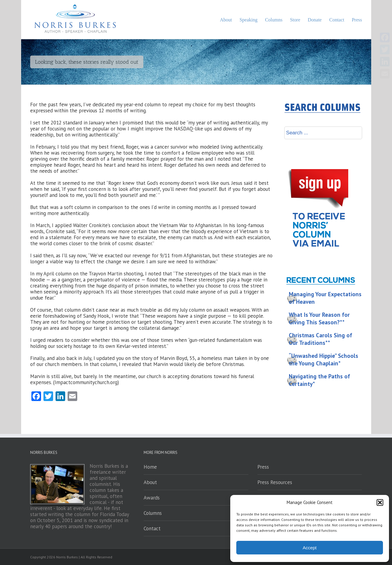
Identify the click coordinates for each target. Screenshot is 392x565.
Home (150, 467)
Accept (310, 548)
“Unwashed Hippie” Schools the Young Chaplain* (323, 360)
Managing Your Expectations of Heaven (325, 298)
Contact (152, 528)
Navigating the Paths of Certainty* (319, 380)
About (150, 482)
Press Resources (275, 482)
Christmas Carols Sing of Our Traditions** (320, 339)
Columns (153, 513)
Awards (152, 498)
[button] (380, 502)
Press (263, 467)
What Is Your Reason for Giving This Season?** (319, 318)
